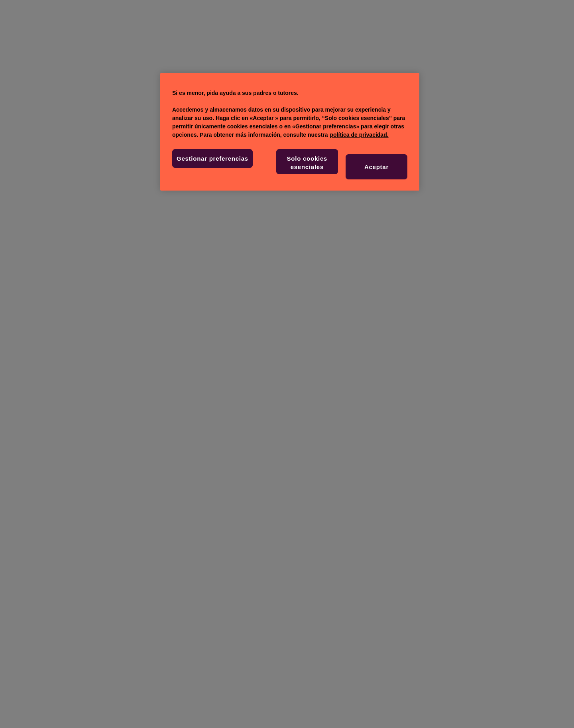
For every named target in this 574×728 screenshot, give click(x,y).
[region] (290, 132)
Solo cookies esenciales (307, 163)
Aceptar (376, 167)
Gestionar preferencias (212, 158)
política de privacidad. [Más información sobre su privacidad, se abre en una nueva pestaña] (359, 135)
